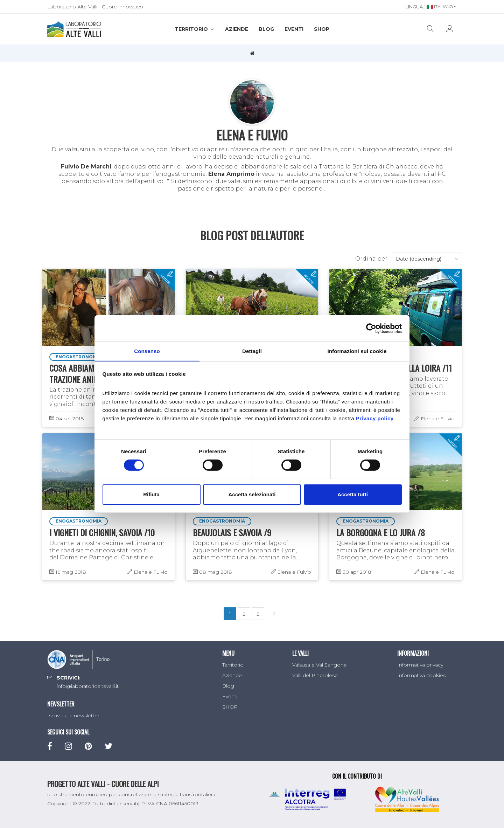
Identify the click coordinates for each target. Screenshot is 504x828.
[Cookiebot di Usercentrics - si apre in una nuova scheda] (371, 328)
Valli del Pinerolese (315, 675)
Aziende (237, 29)
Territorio (195, 29)
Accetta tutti (353, 494)
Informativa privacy (420, 665)
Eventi (294, 29)
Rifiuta (151, 494)
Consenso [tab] (147, 351)
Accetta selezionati (252, 494)
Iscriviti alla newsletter (73, 716)
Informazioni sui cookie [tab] (357, 351)
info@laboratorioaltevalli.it (88, 686)
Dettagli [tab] (252, 351)
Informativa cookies (421, 675)
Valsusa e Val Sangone (320, 665)
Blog (266, 29)
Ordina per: (372, 259)
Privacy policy (375, 418)
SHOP (322, 29)
